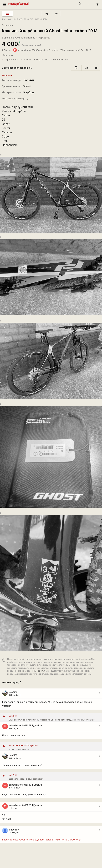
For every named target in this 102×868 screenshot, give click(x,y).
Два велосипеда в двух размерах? (54, 777)
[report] (96, 68)
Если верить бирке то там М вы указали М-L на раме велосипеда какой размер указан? (54, 718)
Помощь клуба (39, 671)
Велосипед (7, 25)
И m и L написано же (54, 747)
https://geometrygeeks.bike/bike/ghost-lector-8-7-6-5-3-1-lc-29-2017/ (40, 840)
